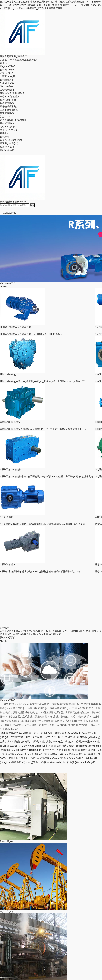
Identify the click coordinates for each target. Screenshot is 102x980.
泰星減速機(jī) (7, 123)
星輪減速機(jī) (7, 113)
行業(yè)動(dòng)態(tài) (12, 140)
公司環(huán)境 (8, 76)
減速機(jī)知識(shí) (9, 143)
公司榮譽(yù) (6, 80)
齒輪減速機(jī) (7, 90)
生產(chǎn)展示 (8, 83)
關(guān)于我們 (8, 66)
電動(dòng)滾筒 (8, 126)
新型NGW (5, 117)
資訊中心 (4, 133)
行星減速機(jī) (7, 103)
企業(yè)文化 (6, 73)
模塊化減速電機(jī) (9, 100)
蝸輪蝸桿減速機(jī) (9, 106)
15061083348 (8, 213)
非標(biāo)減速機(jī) (10, 96)
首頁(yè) (4, 63)
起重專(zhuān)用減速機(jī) (13, 120)
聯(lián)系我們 (7, 150)
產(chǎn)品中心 (8, 86)
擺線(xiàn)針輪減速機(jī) (12, 93)
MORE (3, 286)
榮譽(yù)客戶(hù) (8, 130)
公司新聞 (4, 137)
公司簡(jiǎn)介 (7, 70)
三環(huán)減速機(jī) (10, 110)
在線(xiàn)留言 (7, 147)
